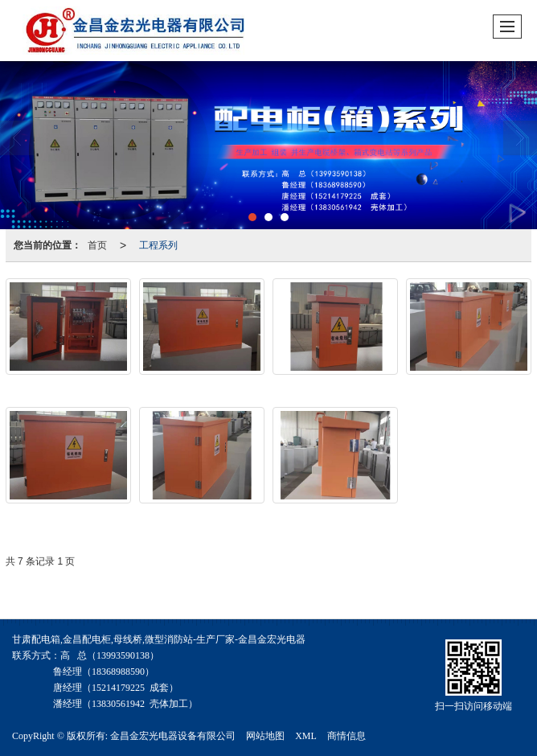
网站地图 (265, 736)
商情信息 (346, 736)
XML (306, 736)
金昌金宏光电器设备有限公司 (173, 736)
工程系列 (158, 245)
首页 (97, 245)
